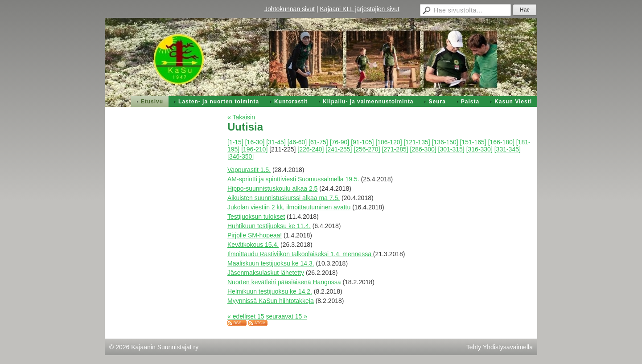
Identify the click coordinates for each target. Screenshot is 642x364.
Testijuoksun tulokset (256, 217)
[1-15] (235, 142)
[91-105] (362, 142)
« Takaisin (241, 117)
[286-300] (423, 149)
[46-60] (297, 142)
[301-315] (451, 149)
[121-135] (417, 142)
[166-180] (501, 142)
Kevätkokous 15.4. (253, 245)
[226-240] (311, 149)
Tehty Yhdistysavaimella (500, 347)
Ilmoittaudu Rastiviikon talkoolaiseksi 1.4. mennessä (300, 254)
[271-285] (395, 149)
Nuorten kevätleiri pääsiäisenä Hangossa (284, 282)
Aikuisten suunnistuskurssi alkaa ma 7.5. (284, 198)
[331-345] (508, 149)
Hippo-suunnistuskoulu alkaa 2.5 (272, 188)
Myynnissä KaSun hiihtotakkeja (271, 301)
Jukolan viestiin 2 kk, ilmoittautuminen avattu (289, 207)
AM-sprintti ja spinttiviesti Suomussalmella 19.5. (293, 179)
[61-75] (318, 142)
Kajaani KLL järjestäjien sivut (360, 9)
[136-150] (445, 142)
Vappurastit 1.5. (249, 170)
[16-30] (255, 142)
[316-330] (479, 149)
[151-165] (473, 142)
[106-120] (389, 142)
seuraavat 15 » (286, 316)
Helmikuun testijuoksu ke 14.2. (270, 291)
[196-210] (254, 149)
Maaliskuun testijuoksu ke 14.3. (271, 263)
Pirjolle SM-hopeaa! (255, 235)
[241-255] (339, 149)
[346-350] (241, 156)
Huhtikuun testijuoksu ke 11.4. (269, 226)
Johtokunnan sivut (290, 9)
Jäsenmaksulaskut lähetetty (266, 273)
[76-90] (340, 142)
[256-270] (367, 149)
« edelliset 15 (246, 316)
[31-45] (276, 142)
